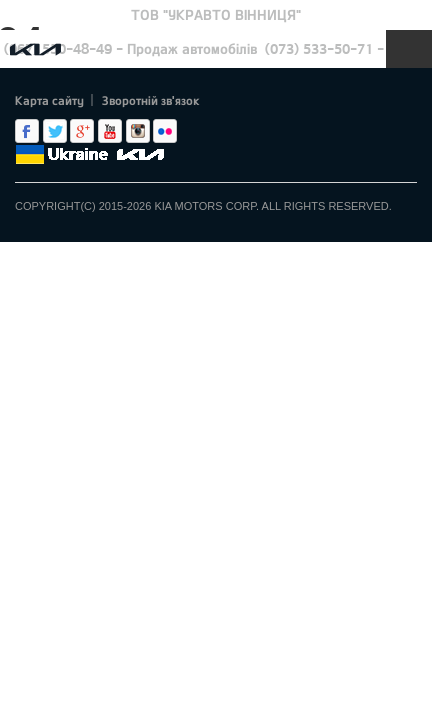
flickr (165, 131)
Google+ (82, 131)
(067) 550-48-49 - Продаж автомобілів (130, 48)
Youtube (110, 131)
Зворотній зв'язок (151, 100)
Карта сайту (49, 100)
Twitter (55, 131)
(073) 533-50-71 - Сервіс (347, 48)
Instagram (138, 131)
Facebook (27, 131)
